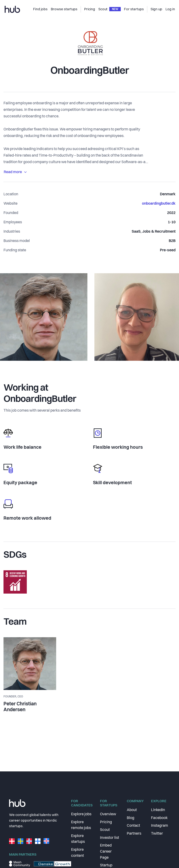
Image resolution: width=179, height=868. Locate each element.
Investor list (110, 838)
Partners (134, 834)
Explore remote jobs (81, 825)
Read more (15, 172)
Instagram (160, 826)
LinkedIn (158, 810)
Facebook (159, 818)
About (132, 810)
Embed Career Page (106, 852)
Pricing (106, 822)
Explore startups (78, 839)
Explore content (77, 853)
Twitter (157, 834)
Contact (133, 826)
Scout (105, 830)
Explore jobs (81, 814)
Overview (108, 814)
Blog (131, 818)
